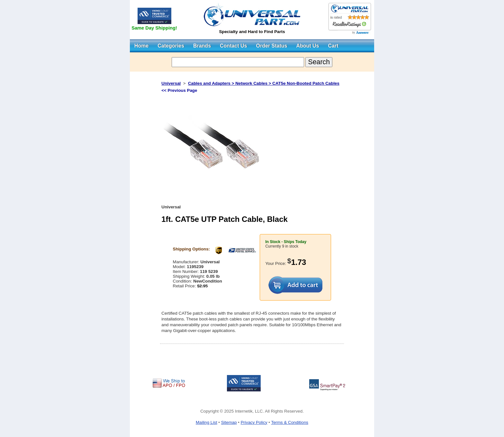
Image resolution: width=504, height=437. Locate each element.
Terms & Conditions (290, 422)
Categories (171, 46)
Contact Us (233, 46)
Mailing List (207, 422)
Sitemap (229, 422)
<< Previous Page (179, 90)
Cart (333, 46)
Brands (202, 46)
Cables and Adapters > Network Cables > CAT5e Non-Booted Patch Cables (264, 83)
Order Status (272, 46)
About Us (308, 46)
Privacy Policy (254, 422)
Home (141, 46)
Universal (171, 83)
